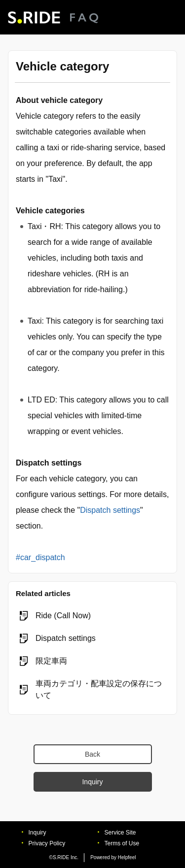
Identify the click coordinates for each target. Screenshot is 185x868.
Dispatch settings (110, 510)
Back (92, 754)
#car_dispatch (40, 557)
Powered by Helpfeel (113, 857)
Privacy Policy (47, 843)
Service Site (120, 833)
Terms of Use (122, 843)
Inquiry (92, 782)
